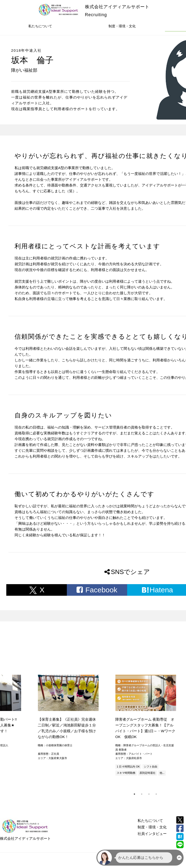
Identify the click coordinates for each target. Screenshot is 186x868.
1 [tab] (134, 794)
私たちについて (40, 26)
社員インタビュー (152, 834)
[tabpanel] (145, 726)
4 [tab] (156, 794)
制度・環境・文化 (122, 26)
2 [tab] (142, 794)
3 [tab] (149, 794)
